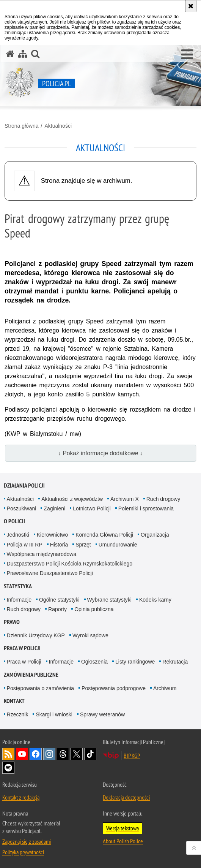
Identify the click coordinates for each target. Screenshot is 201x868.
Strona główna (22, 126)
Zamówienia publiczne (31, 675)
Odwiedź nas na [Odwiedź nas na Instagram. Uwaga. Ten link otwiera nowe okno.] (49, 754)
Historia (59, 545)
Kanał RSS (8, 754)
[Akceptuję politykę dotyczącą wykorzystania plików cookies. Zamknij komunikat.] (191, 6)
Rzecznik (18, 714)
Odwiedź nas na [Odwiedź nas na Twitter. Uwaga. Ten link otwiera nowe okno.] (77, 754)
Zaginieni (54, 508)
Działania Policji (24, 485)
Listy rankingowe (135, 662)
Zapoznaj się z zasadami (27, 841)
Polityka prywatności (23, 852)
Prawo (12, 622)
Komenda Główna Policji (104, 535)
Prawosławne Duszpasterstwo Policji (50, 573)
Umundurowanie (118, 545)
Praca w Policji (22, 648)
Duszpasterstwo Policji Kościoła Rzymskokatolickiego (70, 564)
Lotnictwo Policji (92, 508)
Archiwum (165, 688)
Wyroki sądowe (90, 635)
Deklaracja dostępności (126, 797)
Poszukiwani (22, 508)
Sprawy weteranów (102, 714)
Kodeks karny (155, 600)
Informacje (19, 600)
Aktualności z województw (72, 499)
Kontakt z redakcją (21, 797)
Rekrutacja (175, 662)
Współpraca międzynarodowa (42, 554)
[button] (187, 55)
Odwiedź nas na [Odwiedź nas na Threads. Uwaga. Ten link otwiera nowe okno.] (63, 754)
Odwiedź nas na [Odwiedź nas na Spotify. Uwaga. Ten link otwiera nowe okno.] (8, 768)
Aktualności (58, 126)
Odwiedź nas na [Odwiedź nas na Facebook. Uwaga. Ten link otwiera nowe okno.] (36, 754)
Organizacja (155, 535)
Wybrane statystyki (109, 600)
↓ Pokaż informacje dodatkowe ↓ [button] (100, 453)
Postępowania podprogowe (114, 688)
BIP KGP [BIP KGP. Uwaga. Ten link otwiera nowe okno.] (132, 756)
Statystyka (18, 586)
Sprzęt (83, 545)
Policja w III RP (25, 545)
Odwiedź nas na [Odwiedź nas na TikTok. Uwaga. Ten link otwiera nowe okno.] (90, 754)
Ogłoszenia (94, 662)
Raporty (57, 609)
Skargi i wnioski (54, 714)
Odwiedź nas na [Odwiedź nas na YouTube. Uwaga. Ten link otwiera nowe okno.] (22, 754)
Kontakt (14, 701)
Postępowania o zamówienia (40, 688)
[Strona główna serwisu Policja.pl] (10, 54)
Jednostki (18, 535)
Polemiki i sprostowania (146, 508)
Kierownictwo (52, 535)
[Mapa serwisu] (23, 54)
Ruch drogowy (163, 499)
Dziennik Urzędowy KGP (36, 635)
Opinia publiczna (94, 609)
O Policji (14, 521)
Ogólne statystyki (59, 600)
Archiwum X (125, 499)
